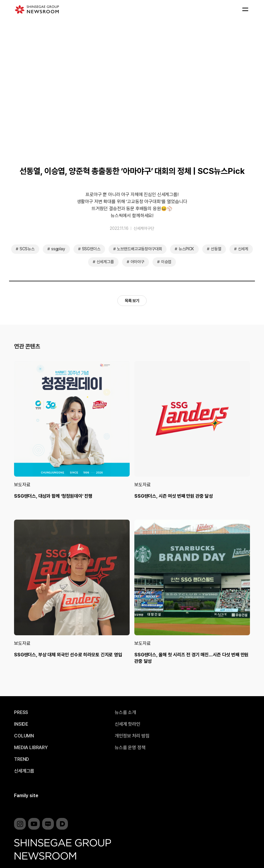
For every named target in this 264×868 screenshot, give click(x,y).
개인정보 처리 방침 (132, 736)
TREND (22, 759)
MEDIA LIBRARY (31, 748)
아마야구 (137, 262)
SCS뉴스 (27, 249)
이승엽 (166, 262)
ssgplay (58, 249)
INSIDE (21, 724)
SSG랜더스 (91, 249)
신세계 (243, 249)
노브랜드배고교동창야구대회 (139, 249)
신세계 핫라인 (127, 724)
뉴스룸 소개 (125, 713)
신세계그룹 (105, 262)
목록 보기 (132, 301)
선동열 (216, 249)
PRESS (21, 713)
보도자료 (22, 485)
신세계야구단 (144, 228)
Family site (26, 796)
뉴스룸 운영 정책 (130, 748)
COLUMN (24, 736)
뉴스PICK (186, 249)
